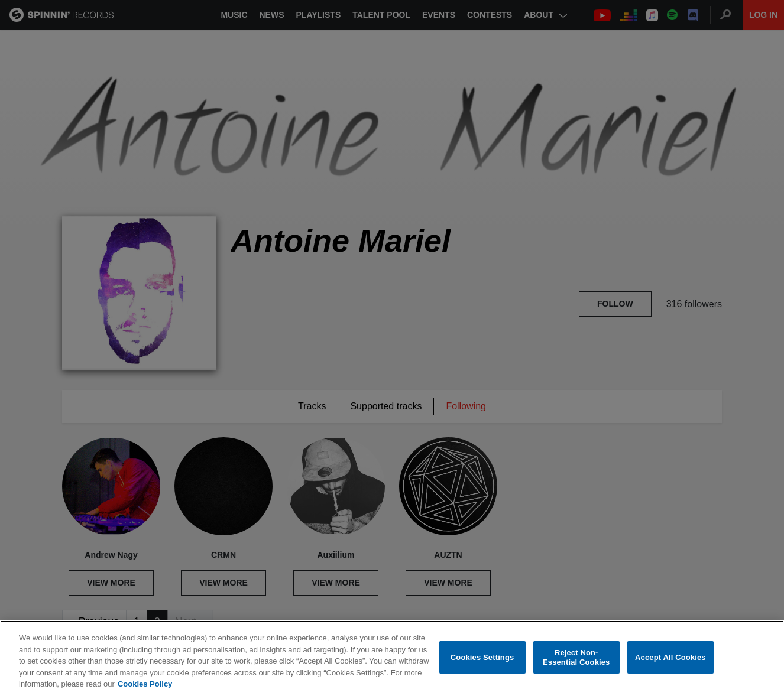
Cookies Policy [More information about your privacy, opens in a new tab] (145, 684)
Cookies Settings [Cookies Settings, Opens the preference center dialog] (482, 657)
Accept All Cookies (670, 657)
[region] (392, 658)
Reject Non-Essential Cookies (576, 657)
